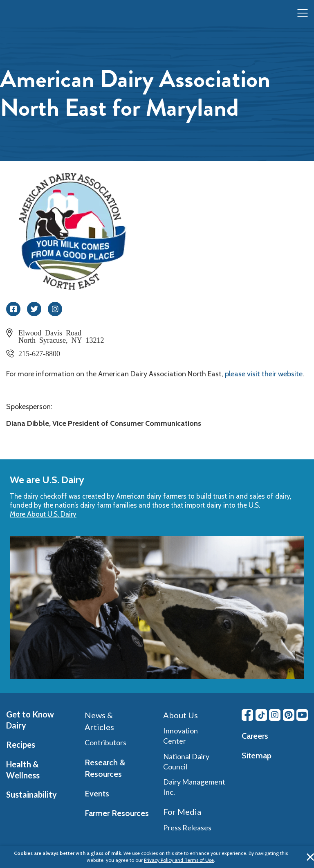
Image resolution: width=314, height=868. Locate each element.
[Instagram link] (275, 715)
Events (97, 794)
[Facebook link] (247, 715)
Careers (255, 736)
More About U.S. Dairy (43, 514)
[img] (23, 13)
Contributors (105, 742)
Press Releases (187, 828)
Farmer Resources (117, 813)
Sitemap (257, 756)
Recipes (21, 744)
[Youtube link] (302, 715)
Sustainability (31, 794)
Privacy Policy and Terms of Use (179, 860)
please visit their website (264, 374)
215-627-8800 (39, 353)
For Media (182, 812)
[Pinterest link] (289, 715)
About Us (181, 715)
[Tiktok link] (261, 715)
